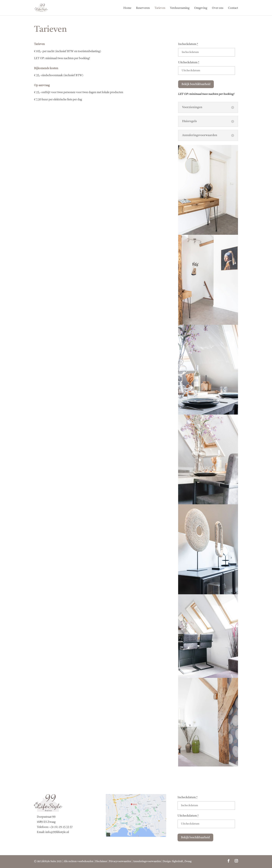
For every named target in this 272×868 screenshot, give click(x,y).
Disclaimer (101, 861)
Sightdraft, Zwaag (182, 861)
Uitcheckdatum (189, 63)
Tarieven (160, 8)
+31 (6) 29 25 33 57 (61, 827)
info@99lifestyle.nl (57, 832)
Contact (233, 8)
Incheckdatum (188, 44)
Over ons (218, 8)
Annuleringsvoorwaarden (147, 861)
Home (127, 8)
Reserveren (143, 8)
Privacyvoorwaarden (120, 861)
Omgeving (201, 8)
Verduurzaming (180, 8)
